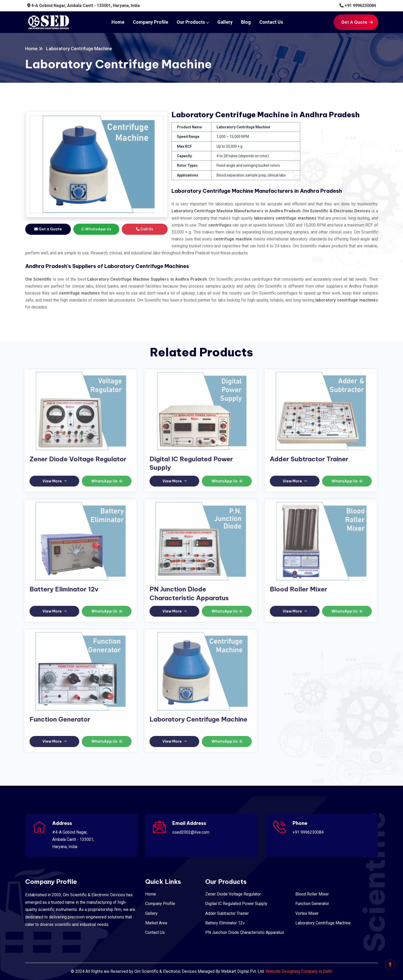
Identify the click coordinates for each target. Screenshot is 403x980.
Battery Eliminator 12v (61, 589)
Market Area (156, 923)
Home (118, 22)
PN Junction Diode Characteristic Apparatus (245, 932)
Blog (246, 22)
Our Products (191, 22)
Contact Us (271, 22)
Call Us (145, 229)
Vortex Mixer (307, 913)
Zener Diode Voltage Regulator (75, 459)
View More (51, 481)
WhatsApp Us (96, 229)
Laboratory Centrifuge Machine (195, 719)
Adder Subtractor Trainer (306, 459)
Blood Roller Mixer (295, 589)
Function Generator (57, 719)
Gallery (225, 22)
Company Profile (151, 22)
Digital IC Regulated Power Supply (236, 904)
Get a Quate (48, 229)
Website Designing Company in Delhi (299, 971)
